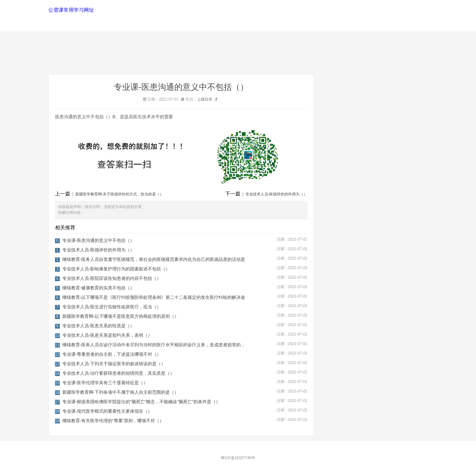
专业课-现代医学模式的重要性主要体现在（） (107, 411)
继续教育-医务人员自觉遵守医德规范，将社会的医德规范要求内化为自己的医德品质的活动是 (154, 259)
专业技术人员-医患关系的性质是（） (99, 326)
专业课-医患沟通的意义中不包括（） (99, 240)
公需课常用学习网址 (71, 10)
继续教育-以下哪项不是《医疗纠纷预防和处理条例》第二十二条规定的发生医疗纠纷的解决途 (154, 297)
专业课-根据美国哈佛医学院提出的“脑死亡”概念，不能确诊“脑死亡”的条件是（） (141, 402)
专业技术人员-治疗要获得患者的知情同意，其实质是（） (118, 373)
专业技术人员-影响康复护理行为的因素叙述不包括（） (116, 269)
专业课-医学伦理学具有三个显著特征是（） (105, 383)
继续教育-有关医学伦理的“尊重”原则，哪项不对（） (113, 421)
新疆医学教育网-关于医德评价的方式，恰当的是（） (120, 194)
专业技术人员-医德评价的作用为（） (276, 194)
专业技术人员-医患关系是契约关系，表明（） (107, 335)
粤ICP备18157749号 (238, 458)
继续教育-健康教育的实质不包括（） (99, 288)
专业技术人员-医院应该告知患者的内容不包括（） (112, 278)
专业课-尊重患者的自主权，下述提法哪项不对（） (112, 354)
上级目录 (205, 99)
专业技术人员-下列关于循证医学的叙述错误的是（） (114, 364)
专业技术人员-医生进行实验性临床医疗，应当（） (112, 307)
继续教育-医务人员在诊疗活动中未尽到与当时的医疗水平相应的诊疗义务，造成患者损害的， (154, 345)
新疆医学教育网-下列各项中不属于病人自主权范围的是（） (121, 392)
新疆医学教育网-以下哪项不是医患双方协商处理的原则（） (121, 316)
